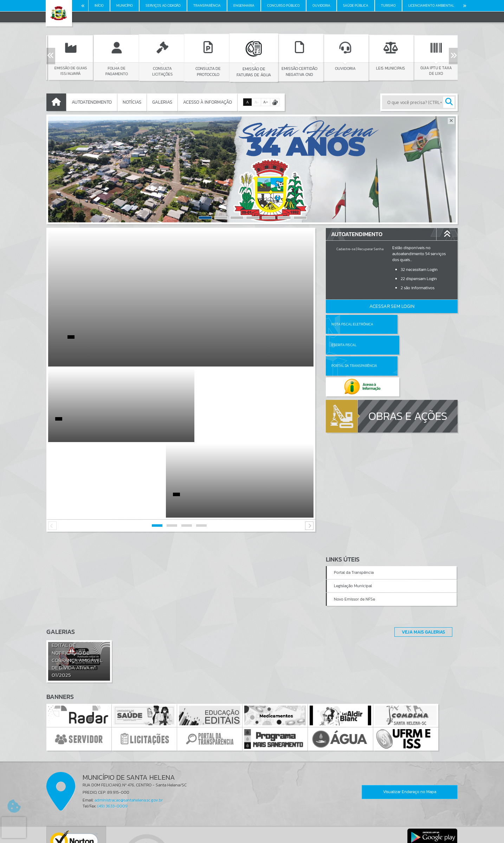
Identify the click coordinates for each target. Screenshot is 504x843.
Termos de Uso (252, 831)
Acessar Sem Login (392, 306)
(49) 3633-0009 (112, 731)
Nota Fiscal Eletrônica (352, 324)
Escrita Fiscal (410, 324)
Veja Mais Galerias (421, 556)
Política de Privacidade (252, 836)
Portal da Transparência (354, 345)
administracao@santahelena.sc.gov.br (129, 725)
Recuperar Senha (370, 249)
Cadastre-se (346, 249)
